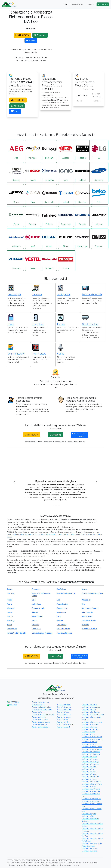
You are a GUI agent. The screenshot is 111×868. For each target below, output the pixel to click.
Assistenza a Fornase (89, 742)
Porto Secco (37, 629)
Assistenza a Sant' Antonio (91, 799)
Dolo (34, 600)
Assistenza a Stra (88, 816)
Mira (58, 600)
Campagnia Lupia (38, 608)
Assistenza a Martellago (90, 762)
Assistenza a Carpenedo (90, 724)
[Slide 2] (55, 505)
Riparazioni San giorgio (65, 724)
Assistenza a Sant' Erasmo (91, 801)
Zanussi (99, 238)
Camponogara (62, 608)
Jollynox (99, 216)
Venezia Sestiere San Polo (66, 593)
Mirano (34, 621)
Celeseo (10, 612)
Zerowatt (16, 261)
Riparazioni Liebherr (64, 707)
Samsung (99, 172)
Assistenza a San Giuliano (91, 789)
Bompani (49, 150)
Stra (83, 604)
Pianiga (10, 600)
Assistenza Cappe (38, 705)
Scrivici (31, 41)
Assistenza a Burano (89, 710)
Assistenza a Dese (88, 732)
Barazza (33, 216)
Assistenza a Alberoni (89, 705)
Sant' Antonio (12, 629)
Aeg (16, 150)
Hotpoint (82, 150)
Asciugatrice (64, 294)
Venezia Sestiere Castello (16, 633)
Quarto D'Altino (87, 616)
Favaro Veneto (37, 616)
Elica (33, 194)
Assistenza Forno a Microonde (43, 715)
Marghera (11, 593)
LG (99, 150)
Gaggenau (66, 216)
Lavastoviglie (14, 294)
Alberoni (35, 612)
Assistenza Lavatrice (39, 724)
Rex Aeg (16, 172)
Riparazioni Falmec (64, 717)
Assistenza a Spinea (89, 814)
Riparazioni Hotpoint (64, 705)
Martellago (11, 621)
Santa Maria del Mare (89, 629)
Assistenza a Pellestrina (90, 777)
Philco (66, 238)
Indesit (66, 194)
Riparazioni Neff (62, 719)
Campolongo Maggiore (90, 608)
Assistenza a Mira (88, 769)
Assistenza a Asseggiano (91, 707)
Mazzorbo (36, 625)
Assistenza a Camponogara (92, 722)
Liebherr (82, 172)
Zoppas (66, 150)
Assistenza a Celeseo (89, 727)
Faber (16, 216)
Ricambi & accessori (79, 435)
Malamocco (61, 612)
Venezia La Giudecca (64, 633)
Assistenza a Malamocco (91, 752)
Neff (33, 238)
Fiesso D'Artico (62, 604)
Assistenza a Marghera (90, 759)
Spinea (84, 589)
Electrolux (49, 172)
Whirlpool (33, 150)
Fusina (9, 604)
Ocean (49, 238)
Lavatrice (37, 294)
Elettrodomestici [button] (77, 4)
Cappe (61, 354)
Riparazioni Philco (63, 722)
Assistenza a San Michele (91, 791)
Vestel (33, 261)
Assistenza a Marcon (89, 757)
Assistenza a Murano (89, 774)
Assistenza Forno (38, 712)
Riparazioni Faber (63, 712)
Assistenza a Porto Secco (91, 781)
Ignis (66, 172)
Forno (11, 324)
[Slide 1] (52, 505)
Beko (99, 194)
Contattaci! (103, 4)
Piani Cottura (39, 354)
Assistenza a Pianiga (89, 779)
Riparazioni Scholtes (64, 710)
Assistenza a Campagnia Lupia (93, 715)
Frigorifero (38, 324)
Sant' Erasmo (62, 625)
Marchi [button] (90, 4)
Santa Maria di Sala (89, 621)
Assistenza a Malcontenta (91, 754)
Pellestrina (85, 625)
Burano (10, 625)
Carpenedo (36, 589)
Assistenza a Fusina (89, 744)
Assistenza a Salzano (89, 786)
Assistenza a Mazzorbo (90, 764)
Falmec (49, 216)
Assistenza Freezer (39, 717)
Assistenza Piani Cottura (41, 727)
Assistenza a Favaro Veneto (92, 737)
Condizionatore (90, 324)
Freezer (61, 324)
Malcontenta (36, 604)
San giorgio (82, 238)
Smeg (16, 194)
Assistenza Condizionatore (42, 707)
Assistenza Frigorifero (40, 719)
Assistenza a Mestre (89, 767)
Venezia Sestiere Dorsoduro (42, 633)
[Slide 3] (59, 505)
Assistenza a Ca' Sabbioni (91, 712)
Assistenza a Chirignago (90, 729)
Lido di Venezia (87, 612)
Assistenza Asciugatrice (41, 702)
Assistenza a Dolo (88, 734)
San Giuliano (61, 589)
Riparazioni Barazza (64, 715)
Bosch (33, 172)
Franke (66, 261)
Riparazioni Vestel (63, 727)
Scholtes (82, 194)
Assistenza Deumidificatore (42, 710)
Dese (59, 616)
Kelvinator (16, 238)
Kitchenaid (49, 261)
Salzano (60, 621)
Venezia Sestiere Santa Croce (92, 593)
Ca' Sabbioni (86, 600)
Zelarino (10, 589)
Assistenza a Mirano (89, 772)
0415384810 (13, 702)
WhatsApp (40, 35)
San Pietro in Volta (63, 629)
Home (65, 4)
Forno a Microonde (92, 294)
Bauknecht (49, 194)
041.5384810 (22, 35)
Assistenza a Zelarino (89, 851)
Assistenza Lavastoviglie (41, 722)
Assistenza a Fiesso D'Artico (92, 739)
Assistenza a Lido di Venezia (92, 749)
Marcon (10, 616)
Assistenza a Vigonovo (90, 848)
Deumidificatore (16, 354)
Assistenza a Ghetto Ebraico (92, 747)
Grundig (82, 216)
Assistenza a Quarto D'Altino (92, 784)
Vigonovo (11, 608)
